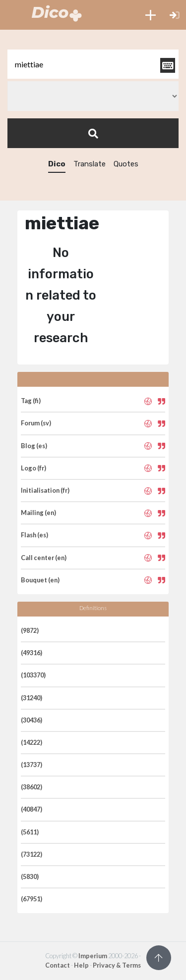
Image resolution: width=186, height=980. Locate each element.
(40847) (31, 809)
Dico (57, 164)
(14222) (31, 742)
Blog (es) (34, 446)
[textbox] (93, 64)
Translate (90, 164)
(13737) (31, 765)
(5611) (30, 832)
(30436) (31, 720)
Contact (58, 965)
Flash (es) (34, 535)
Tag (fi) (31, 401)
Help (81, 965)
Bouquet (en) (40, 580)
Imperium (93, 956)
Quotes (126, 164)
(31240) (31, 698)
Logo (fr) (33, 468)
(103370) (33, 675)
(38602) (31, 787)
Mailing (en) (38, 513)
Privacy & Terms (117, 965)
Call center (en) (44, 558)
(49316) (31, 653)
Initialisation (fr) (45, 490)
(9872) (30, 630)
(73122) (31, 854)
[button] (151, 15)
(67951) (31, 899)
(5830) (30, 877)
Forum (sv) (36, 423)
